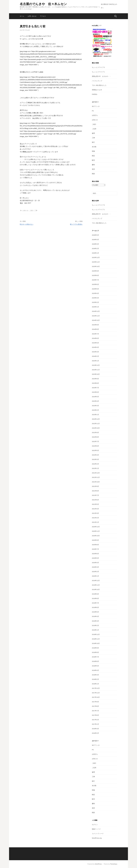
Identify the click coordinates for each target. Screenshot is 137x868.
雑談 (93, 174)
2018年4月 (95, 670)
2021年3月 (95, 513)
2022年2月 (95, 464)
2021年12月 (96, 473)
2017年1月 (95, 724)
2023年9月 (95, 379)
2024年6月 (95, 338)
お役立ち (95, 115)
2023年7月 (95, 388)
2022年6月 (95, 446)
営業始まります (97, 90)
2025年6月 (95, 284)
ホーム (22, 16)
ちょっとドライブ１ (98, 72)
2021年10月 (96, 482)
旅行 (93, 142)
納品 (93, 156)
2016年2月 (95, 733)
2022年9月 (95, 432)
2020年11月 (96, 531)
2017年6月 (95, 715)
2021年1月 (95, 522)
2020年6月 (95, 554)
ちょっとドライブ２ (98, 67)
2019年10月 (96, 589)
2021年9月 (95, 486)
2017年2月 (95, 720)
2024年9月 (95, 325)
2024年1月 (95, 361)
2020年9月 (95, 540)
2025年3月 (95, 298)
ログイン (95, 825)
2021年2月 (95, 518)
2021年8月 (95, 491)
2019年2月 (95, 625)
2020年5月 (95, 558)
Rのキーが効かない (27, 224)
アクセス (43, 16)
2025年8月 (95, 275)
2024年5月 (95, 343)
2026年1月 (95, 253)
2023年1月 (95, 415)
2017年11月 (96, 693)
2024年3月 (95, 352)
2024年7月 (95, 334)
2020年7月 (95, 549)
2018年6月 (95, 661)
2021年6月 (95, 500)
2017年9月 (95, 702)
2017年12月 (96, 688)
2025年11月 (96, 262)
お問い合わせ (32, 16)
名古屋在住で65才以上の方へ (109, 6)
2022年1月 (95, 468)
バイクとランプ (97, 81)
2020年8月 (95, 545)
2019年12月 (96, 581)
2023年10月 (96, 374)
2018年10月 (96, 643)
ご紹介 (31, 210)
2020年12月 (96, 527)
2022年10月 (96, 428)
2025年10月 (96, 266)
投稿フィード (96, 829)
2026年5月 (95, 235)
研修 (93, 151)
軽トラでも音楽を (76, 224)
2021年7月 (95, 495)
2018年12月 (96, 634)
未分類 (94, 147)
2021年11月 (96, 477)
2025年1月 (95, 307)
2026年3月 (95, 244)
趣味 (93, 165)
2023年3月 (95, 406)
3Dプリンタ (96, 106)
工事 (36, 210)
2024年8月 (95, 329)
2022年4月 (95, 455)
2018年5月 (95, 666)
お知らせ (25, 210)
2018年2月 (95, 679)
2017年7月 (95, 711)
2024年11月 (96, 316)
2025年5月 (95, 289)
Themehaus (114, 864)
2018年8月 (95, 652)
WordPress (98, 864)
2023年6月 (95, 392)
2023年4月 (95, 401)
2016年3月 (95, 729)
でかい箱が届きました (99, 85)
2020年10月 (96, 536)
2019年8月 (95, 598)
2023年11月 (96, 370)
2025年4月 (95, 293)
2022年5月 (95, 450)
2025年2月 (95, 302)
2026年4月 (95, 240)
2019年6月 (95, 607)
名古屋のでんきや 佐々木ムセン (43, 4)
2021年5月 (95, 504)
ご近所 (94, 129)
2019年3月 (95, 621)
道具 (93, 169)
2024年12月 (96, 311)
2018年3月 (95, 675)
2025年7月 (95, 280)
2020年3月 (95, 567)
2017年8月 (95, 706)
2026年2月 (95, 248)
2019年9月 (95, 594)
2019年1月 (95, 630)
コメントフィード (98, 834)
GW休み (95, 94)
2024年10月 (96, 320)
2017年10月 (96, 697)
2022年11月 (96, 424)
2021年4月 (95, 509)
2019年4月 (95, 616)
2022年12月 (96, 419)
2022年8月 (95, 437)
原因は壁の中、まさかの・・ (101, 76)
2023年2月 (95, 410)
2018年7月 (95, 657)
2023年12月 (96, 365)
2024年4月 (95, 347)
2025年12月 (96, 257)
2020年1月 (95, 576)
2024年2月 (95, 356)
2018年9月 (95, 648)
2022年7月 (95, 441)
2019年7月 (95, 603)
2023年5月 (95, 397)
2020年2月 (95, 572)
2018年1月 (95, 684)
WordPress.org (97, 838)
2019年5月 (95, 612)
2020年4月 (95, 563)
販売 (93, 160)
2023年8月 (95, 383)
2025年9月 (95, 271)
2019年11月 (96, 585)
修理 (93, 133)
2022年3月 (95, 459)
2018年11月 (96, 639)
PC (93, 111)
